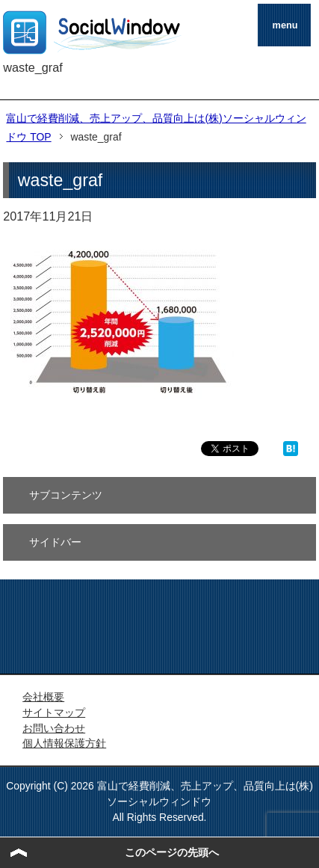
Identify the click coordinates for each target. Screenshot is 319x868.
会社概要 (43, 697)
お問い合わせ (54, 728)
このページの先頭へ (172, 852)
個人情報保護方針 (64, 743)
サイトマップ (54, 712)
